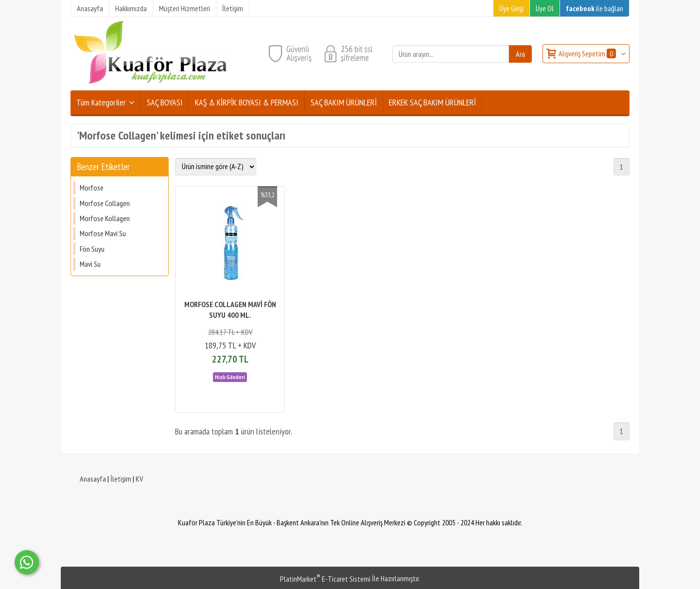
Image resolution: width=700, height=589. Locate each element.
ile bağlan (595, 8)
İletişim (121, 479)
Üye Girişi (511, 8)
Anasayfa (93, 479)
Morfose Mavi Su (103, 233)
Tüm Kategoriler (101, 102)
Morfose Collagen (105, 203)
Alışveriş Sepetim (588, 53)
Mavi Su (90, 264)
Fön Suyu (92, 249)
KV (139, 479)
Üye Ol (545, 8)
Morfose (92, 188)
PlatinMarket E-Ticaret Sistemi (325, 579)
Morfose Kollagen (105, 218)
